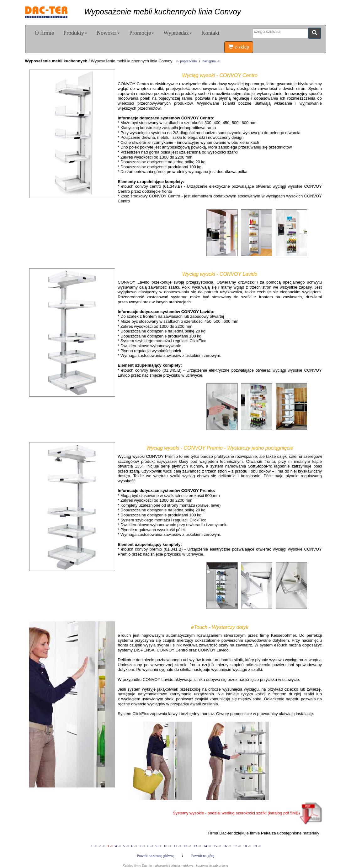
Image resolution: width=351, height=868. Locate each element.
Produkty (75, 33)
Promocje (142, 33)
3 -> (110, 846)
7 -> (142, 846)
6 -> (134, 846)
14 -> (207, 846)
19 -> (257, 846)
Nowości (108, 33)
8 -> (151, 846)
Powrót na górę (202, 856)
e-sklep (239, 47)
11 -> (177, 846)
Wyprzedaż (178, 33)
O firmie (44, 33)
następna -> (211, 61)
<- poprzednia (186, 61)
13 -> (197, 846)
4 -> (118, 846)
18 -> (247, 846)
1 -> (94, 846)
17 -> (237, 846)
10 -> (168, 846)
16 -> (227, 846)
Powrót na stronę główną (156, 856)
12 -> (187, 846)
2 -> (102, 846)
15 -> (217, 846)
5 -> (126, 846)
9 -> (159, 846)
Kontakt (210, 33)
